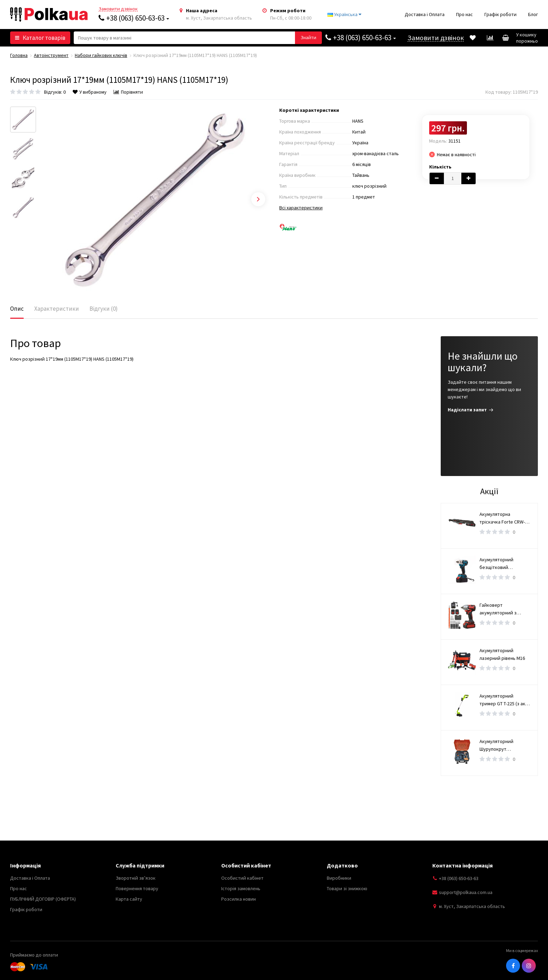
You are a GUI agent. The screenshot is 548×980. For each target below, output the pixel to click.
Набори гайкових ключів (101, 55)
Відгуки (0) (104, 309)
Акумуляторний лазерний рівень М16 (502, 654)
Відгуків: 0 (55, 92)
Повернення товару (137, 888)
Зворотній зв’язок (136, 878)
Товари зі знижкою (347, 888)
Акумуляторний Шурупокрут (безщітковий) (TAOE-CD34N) (503, 745)
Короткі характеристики (309, 110)
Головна (19, 55)
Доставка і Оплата (425, 14)
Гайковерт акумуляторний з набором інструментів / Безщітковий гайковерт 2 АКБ (505, 609)
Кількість (440, 167)
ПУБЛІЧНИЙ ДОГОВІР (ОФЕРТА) (43, 899)
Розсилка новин (239, 899)
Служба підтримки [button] (140, 865)
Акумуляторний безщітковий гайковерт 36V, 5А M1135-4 (499, 564)
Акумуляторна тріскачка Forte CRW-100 (502, 518)
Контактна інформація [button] (463, 865)
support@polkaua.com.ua (466, 892)
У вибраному (90, 92)
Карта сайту (129, 899)
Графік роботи (500, 14)
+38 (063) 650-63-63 (134, 18)
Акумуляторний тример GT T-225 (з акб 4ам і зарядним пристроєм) (504, 700)
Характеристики (57, 309)
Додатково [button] (342, 865)
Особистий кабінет (242, 878)
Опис (17, 309)
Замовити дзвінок (118, 9)
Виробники (339, 878)
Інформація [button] (26, 865)
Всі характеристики (301, 208)
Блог (533, 14)
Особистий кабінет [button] (246, 865)
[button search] (308, 38)
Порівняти (128, 92)
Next (258, 199)
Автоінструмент (51, 55)
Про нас (464, 14)
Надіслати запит (471, 410)
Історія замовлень (241, 888)
